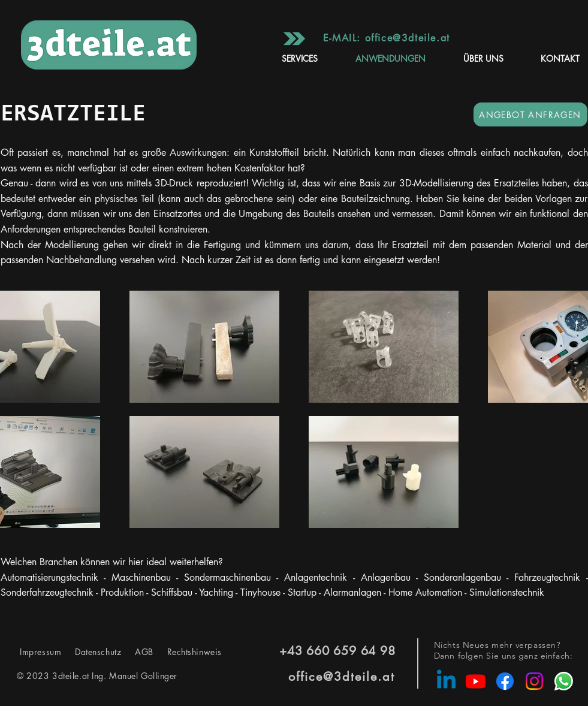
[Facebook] (505, 681)
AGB (142, 652)
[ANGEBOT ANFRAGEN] (530, 114)
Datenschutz (99, 652)
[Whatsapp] (564, 681)
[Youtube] (476, 681)
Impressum (42, 652)
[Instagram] (534, 681)
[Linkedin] (446, 681)
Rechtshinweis (188, 652)
